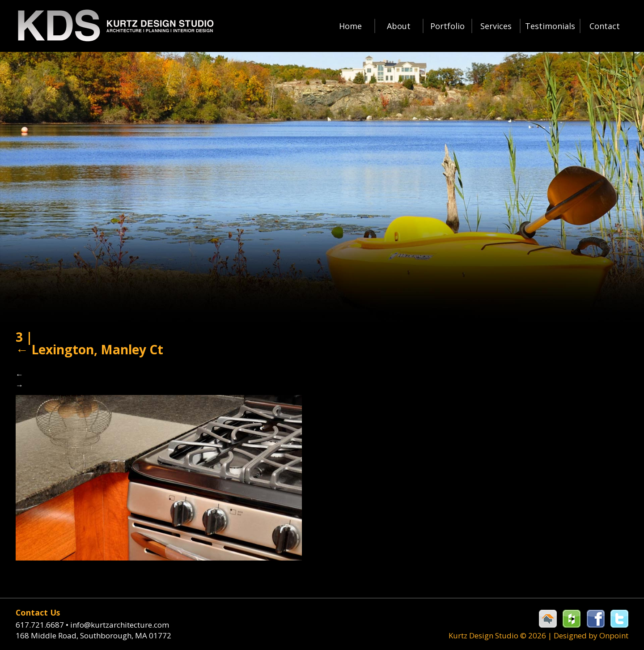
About (399, 26)
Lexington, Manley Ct (89, 349)
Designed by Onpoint (591, 635)
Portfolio (447, 26)
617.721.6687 (43, 625)
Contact (605, 26)
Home (350, 26)
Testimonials (550, 26)
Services (496, 26)
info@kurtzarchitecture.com (120, 625)
